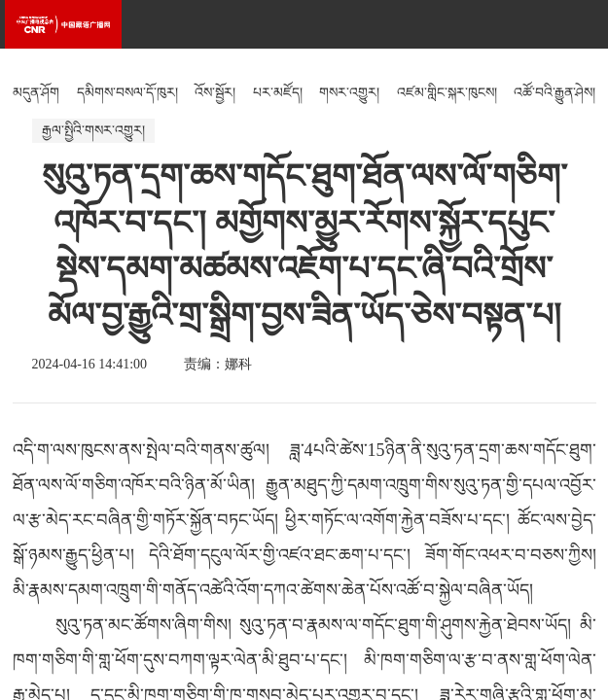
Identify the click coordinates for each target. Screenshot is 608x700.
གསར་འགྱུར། (349, 93)
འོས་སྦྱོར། (215, 93)
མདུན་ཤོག (36, 93)
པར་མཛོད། (278, 93)
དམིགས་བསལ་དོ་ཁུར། (127, 93)
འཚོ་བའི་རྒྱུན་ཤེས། (554, 93)
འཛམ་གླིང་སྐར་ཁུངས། (447, 93)
